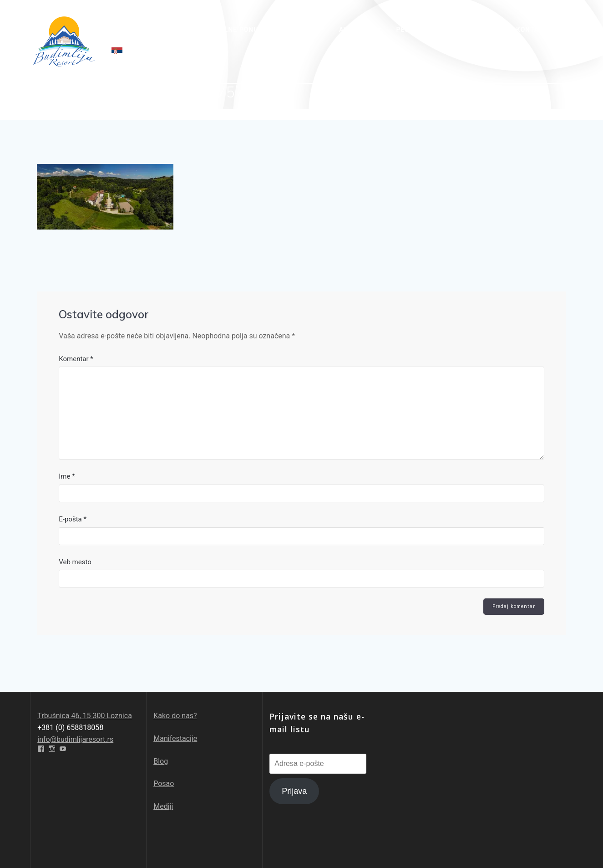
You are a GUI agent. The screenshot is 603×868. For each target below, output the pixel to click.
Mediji (163, 806)
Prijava (294, 791)
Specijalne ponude (231, 30)
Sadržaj (303, 30)
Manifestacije (175, 738)
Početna (128, 30)
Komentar (76, 359)
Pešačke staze (423, 30)
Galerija (487, 30)
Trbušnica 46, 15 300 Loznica (85, 716)
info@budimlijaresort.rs (75, 739)
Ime (67, 476)
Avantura (357, 30)
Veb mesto (75, 562)
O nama (170, 30)
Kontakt (532, 30)
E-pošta (73, 520)
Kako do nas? (175, 716)
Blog (161, 761)
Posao (164, 784)
